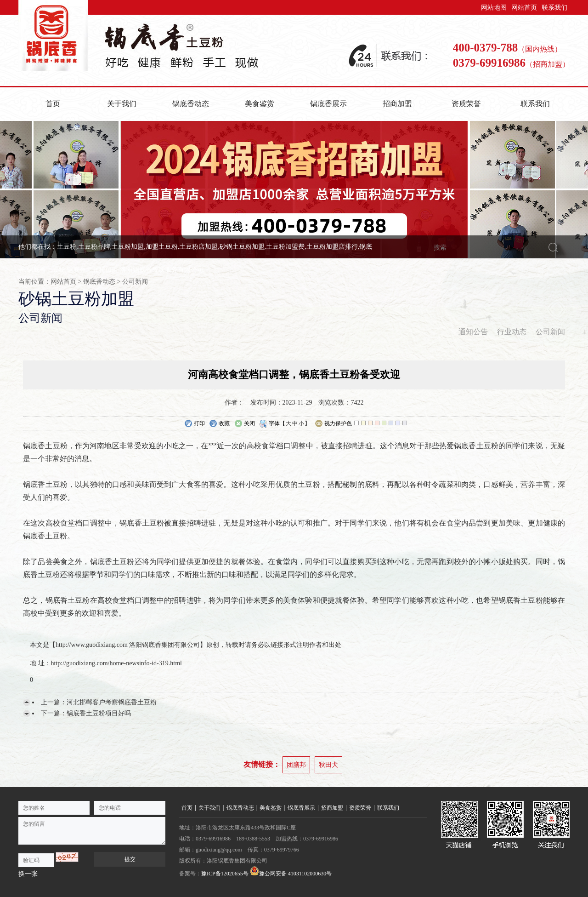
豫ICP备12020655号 (225, 874)
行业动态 (512, 332)
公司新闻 (135, 282)
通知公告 (473, 332)
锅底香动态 (191, 104)
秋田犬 (328, 765)
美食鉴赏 (260, 104)
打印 (195, 424)
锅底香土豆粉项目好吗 (99, 713)
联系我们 (554, 8)
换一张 (28, 874)
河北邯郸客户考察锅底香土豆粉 (112, 702)
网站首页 (524, 8)
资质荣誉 (466, 104)
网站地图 (494, 8)
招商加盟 (397, 104)
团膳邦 (296, 765)
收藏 (219, 424)
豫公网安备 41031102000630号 (291, 871)
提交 (130, 859)
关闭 (245, 424)
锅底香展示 (328, 104)
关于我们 (122, 104)
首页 (53, 104)
